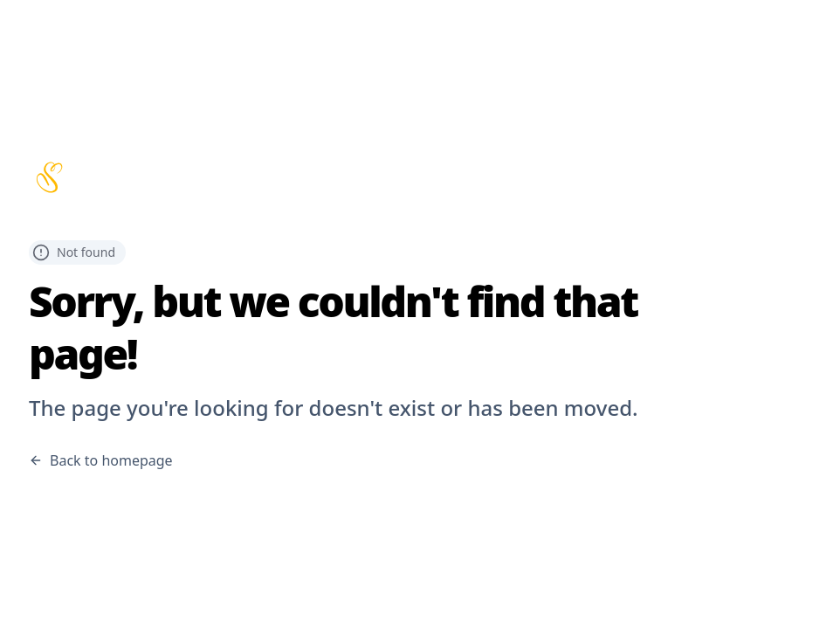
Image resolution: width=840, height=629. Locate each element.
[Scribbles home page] (420, 177)
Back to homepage (101, 460)
